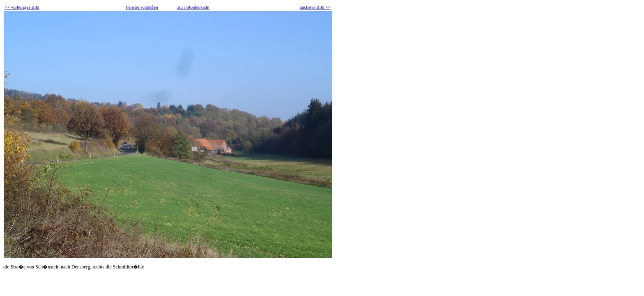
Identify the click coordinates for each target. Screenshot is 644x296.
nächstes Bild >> (315, 7)
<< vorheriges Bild (22, 7)
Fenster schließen (142, 7)
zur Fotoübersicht (193, 7)
